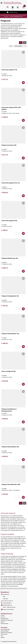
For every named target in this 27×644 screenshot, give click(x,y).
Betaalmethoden (5, 619)
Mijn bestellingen (5, 631)
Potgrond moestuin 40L (9, 145)
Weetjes (3, 637)
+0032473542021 (7, 603)
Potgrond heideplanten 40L (10, 296)
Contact (3, 615)
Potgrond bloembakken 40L (10, 447)
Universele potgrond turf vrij (11, 183)
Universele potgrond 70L (9, 70)
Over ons (3, 617)
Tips (2, 636)
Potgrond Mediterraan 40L (10, 258)
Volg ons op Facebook (8, 609)
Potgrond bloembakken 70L (10, 334)
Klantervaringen (4, 623)
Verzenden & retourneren (7, 620)
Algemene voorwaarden (6, 633)
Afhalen (3, 622)
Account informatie (5, 629)
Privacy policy (4, 634)
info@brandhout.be (7, 605)
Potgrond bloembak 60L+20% (11, 484)
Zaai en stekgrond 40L (9, 371)
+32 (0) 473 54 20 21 (8, 601)
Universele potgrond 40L (9, 221)
